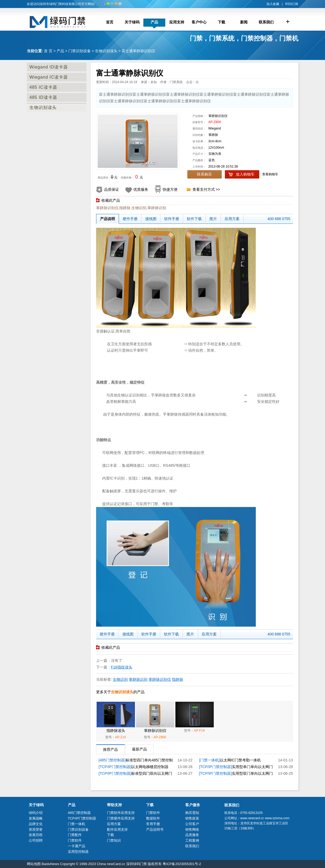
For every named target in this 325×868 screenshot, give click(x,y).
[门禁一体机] (209, 760)
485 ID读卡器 (43, 97)
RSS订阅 (292, 4)
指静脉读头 (116, 731)
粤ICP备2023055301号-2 (182, 864)
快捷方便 (170, 189)
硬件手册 (130, 219)
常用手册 (153, 824)
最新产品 (139, 749)
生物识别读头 (106, 51)
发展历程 (36, 835)
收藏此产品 (111, 200)
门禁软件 (75, 840)
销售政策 (192, 818)
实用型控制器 (78, 852)
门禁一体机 (77, 824)
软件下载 (194, 219)
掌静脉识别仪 (160, 679)
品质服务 (192, 835)
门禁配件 (75, 835)
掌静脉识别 (138, 679)
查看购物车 (270, 174)
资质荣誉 (36, 830)
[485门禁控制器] (112, 760)
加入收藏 (273, 4)
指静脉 (178, 679)
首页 (110, 22)
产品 (60, 51)
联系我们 (192, 846)
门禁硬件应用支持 (121, 818)
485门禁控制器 (79, 813)
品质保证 (112, 189)
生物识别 (120, 679)
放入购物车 (245, 174)
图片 (213, 219)
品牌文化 (36, 824)
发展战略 (36, 818)
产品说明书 (155, 830)
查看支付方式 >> (206, 189)
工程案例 (192, 840)
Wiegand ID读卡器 (49, 67)
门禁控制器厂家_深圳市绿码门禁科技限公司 (63, 22)
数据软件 (153, 818)
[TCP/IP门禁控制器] (115, 767)
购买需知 (192, 813)
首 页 (48, 51)
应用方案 (232, 219)
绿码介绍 (36, 813)
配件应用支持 (117, 830)
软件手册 (172, 219)
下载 (110, 835)
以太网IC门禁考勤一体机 (240, 760)
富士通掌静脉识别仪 (138, 51)
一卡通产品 (77, 846)
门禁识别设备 (80, 51)
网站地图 (34, 864)
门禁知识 (114, 840)
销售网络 (192, 830)
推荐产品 (110, 749)
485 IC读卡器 (43, 87)
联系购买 (204, 174)
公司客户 (192, 824)
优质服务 (141, 189)
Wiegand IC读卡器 (49, 77)
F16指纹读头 (122, 667)
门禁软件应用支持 (121, 813)
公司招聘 (36, 840)
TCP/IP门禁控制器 (82, 818)
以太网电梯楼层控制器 (150, 767)
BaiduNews (50, 864)
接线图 (151, 219)
